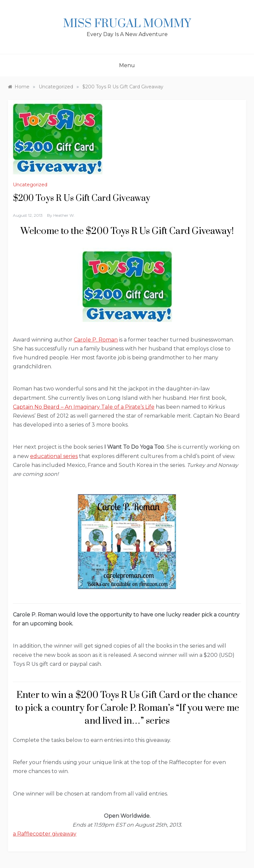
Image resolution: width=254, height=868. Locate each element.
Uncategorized (30, 185)
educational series (54, 456)
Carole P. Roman (96, 340)
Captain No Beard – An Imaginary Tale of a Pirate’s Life (84, 407)
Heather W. (64, 215)
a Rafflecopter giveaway (45, 834)
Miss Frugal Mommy (127, 24)
